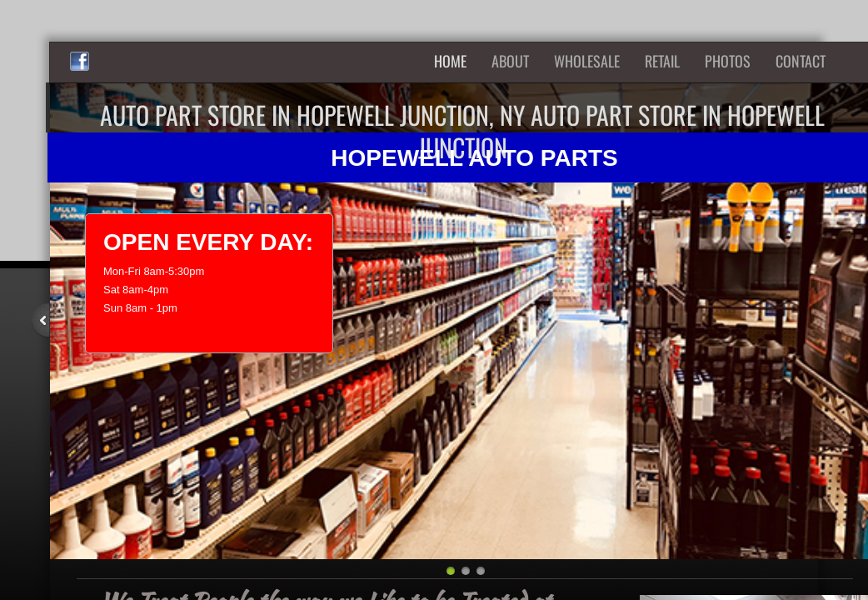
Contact (801, 61)
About (510, 61)
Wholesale (587, 61)
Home (450, 61)
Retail (662, 61)
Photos (728, 61)
